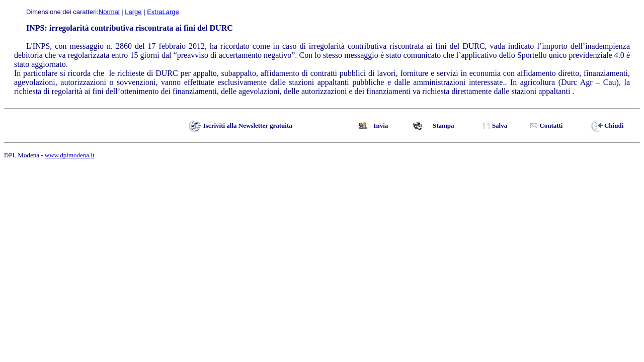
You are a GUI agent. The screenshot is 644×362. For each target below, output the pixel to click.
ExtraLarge (163, 12)
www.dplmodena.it (70, 155)
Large (133, 12)
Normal (109, 12)
